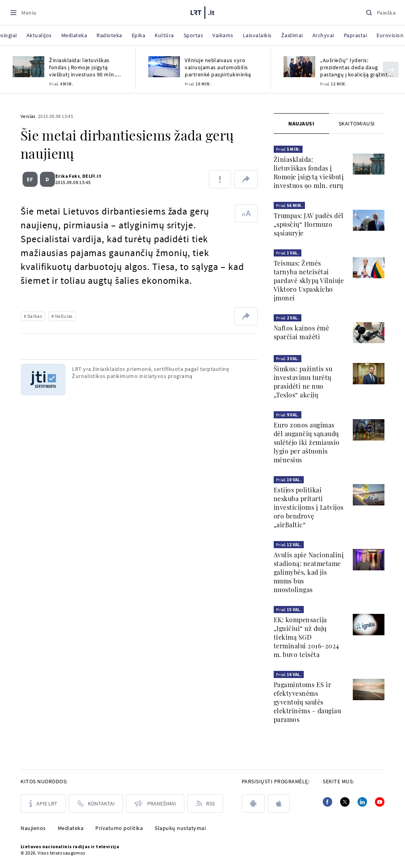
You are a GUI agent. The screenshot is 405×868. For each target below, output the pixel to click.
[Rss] (205, 803)
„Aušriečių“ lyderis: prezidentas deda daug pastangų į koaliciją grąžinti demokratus (355, 67)
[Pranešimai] (155, 803)
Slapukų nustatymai (180, 828)
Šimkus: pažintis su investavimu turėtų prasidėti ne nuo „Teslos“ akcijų (303, 382)
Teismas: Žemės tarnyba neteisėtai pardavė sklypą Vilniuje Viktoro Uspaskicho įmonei (309, 280)
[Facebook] (327, 802)
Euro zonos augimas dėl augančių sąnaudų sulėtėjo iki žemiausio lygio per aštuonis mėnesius (307, 442)
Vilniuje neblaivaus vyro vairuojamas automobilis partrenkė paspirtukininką (218, 67)
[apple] (279, 803)
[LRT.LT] (202, 11)
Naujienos (33, 828)
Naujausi (301, 123)
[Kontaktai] (96, 803)
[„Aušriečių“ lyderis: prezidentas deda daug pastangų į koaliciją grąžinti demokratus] (299, 67)
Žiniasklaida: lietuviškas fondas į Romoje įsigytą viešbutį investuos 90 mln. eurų (82, 67)
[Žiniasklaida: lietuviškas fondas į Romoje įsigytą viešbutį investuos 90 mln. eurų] (28, 67)
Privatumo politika (119, 828)
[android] (253, 803)
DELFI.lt (89, 176)
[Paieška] (380, 12)
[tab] (301, 123)
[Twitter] (345, 802)
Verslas (28, 116)
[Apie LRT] (43, 803)
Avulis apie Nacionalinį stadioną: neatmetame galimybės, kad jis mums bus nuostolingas (309, 572)
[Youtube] (380, 802)
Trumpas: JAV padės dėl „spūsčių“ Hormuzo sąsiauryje (309, 224)
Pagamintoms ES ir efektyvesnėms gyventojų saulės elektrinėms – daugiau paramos (308, 702)
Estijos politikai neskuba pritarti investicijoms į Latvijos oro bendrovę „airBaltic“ (309, 507)
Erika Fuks (64, 176)
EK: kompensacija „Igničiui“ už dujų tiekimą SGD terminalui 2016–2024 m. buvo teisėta (307, 637)
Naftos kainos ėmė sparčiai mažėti (302, 332)
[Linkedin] (362, 802)
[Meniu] (23, 12)
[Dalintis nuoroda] (246, 179)
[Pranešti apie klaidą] (220, 179)
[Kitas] (391, 70)
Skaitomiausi (357, 123)
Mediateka (71, 828)
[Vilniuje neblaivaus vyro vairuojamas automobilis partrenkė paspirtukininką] (164, 67)
